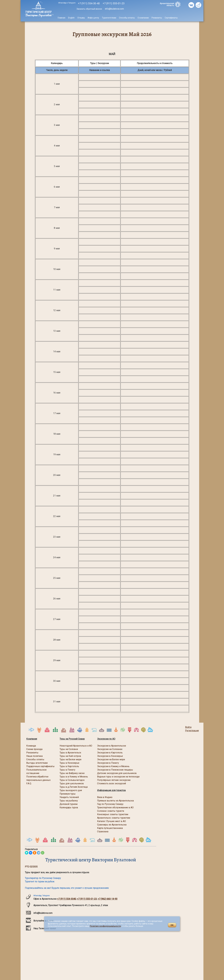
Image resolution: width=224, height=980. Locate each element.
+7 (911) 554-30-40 (89, 3)
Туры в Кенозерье (69, 763)
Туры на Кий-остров (70, 756)
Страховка (103, 832)
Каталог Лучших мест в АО (111, 821)
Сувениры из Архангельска (112, 825)
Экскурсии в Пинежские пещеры (115, 770)
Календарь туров (69, 807)
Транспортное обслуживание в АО (115, 807)
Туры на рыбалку (69, 801)
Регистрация (192, 731)
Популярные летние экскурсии (114, 780)
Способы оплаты (127, 18)
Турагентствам (109, 18)
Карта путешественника (110, 828)
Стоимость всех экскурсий (111, 783)
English (71, 18)
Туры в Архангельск (70, 753)
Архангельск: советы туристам (114, 818)
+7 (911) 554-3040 (67, 899)
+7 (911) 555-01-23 (87, 899)
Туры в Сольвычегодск (72, 780)
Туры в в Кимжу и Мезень (74, 777)
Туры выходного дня (71, 790)
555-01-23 (114, 3)
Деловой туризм (68, 804)
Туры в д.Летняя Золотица (74, 787)
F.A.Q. (29, 783)
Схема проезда (34, 749)
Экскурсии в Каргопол (109, 753)
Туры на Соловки (69, 749)
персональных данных (38, 780)
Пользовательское (36, 770)
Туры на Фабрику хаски (72, 773)
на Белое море (117, 759)
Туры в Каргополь (69, 766)
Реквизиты (157, 18)
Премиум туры (68, 794)
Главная (61, 18)
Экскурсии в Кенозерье (110, 756)
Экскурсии (103, 759)
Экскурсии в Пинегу (108, 763)
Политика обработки (37, 777)
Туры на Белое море (70, 759)
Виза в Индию (105, 797)
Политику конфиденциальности (105, 926)
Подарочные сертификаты (40, 766)
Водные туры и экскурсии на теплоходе (118, 777)
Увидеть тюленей (69, 797)
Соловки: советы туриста (111, 811)
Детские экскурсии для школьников (117, 773)
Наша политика (34, 756)
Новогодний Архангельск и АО (76, 746)
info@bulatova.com (114, 9)
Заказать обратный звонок (89, 9)
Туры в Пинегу (67, 770)
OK (172, 925)
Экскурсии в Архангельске (112, 746)
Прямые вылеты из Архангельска (115, 801)
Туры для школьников (72, 783)
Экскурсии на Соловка (109, 749)
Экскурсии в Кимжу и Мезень (113, 766)
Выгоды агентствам (37, 763)
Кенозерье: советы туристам (113, 814)
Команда (31, 746)
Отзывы (81, 18)
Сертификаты (171, 18)
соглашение (33, 773)
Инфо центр (93, 18)
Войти (188, 727)
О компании (143, 18)
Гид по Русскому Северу (111, 804)
